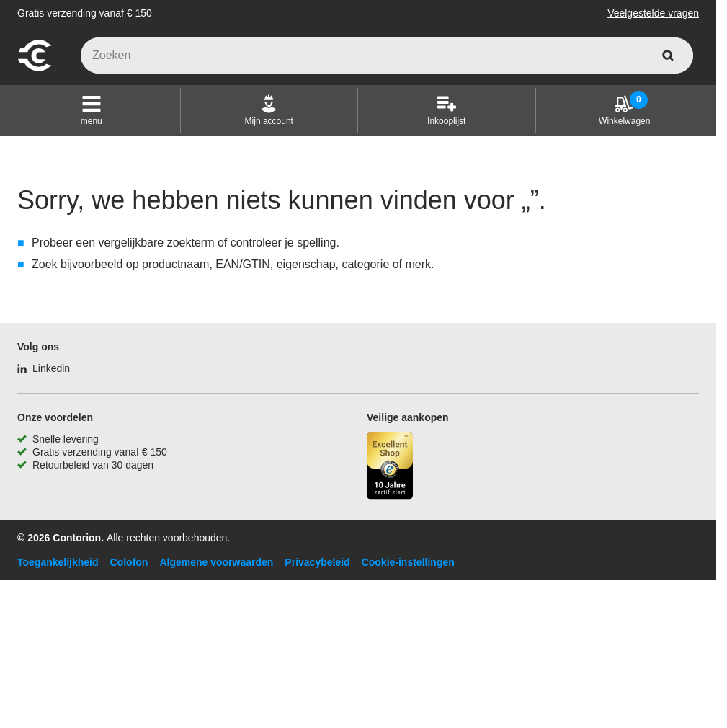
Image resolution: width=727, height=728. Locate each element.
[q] (387, 56)
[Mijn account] (269, 110)
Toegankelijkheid (58, 562)
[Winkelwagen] (624, 110)
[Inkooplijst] (446, 110)
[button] (92, 110)
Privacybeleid (317, 562)
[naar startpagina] (35, 69)
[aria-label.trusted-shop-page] (390, 467)
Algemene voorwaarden (216, 562)
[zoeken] (668, 56)
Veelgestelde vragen (653, 13)
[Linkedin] (44, 368)
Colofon (129, 562)
